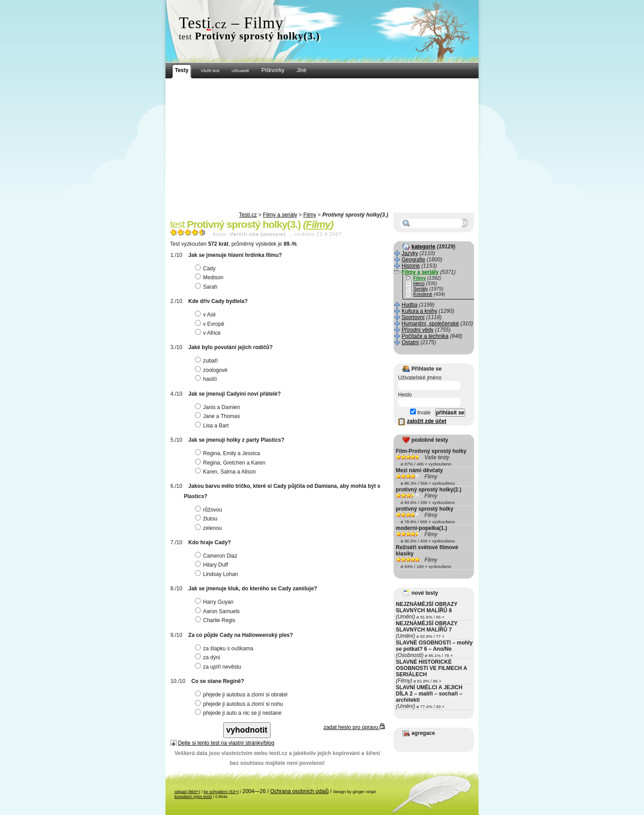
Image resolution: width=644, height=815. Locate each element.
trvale (420, 413)
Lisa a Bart (213, 426)
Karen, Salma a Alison (227, 472)
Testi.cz (248, 215)
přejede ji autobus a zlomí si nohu (240, 704)
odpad (187, 792)
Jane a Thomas (219, 416)
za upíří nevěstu (219, 667)
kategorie (423, 247)
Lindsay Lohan (218, 574)
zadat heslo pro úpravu (354, 727)
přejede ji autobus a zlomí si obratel (242, 695)
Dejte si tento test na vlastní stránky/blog (226, 743)
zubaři (208, 361)
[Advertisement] (322, 145)
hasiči (207, 379)
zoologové (212, 370)
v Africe (209, 333)
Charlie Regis (216, 620)
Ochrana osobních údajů (299, 791)
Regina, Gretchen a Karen (231, 463)
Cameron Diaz (217, 556)
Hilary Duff (213, 565)
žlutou (207, 519)
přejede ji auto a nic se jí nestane (239, 713)
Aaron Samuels (218, 611)
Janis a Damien (219, 407)
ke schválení (221, 792)
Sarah (207, 287)
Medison (210, 277)
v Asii (206, 315)
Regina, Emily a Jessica (229, 453)
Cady (206, 269)
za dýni (209, 657)
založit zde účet (427, 421)
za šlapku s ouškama (225, 649)
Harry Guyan (215, 602)
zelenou (210, 528)
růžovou (210, 510)
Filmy (310, 215)
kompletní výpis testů (193, 797)
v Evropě (211, 324)
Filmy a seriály (280, 215)
